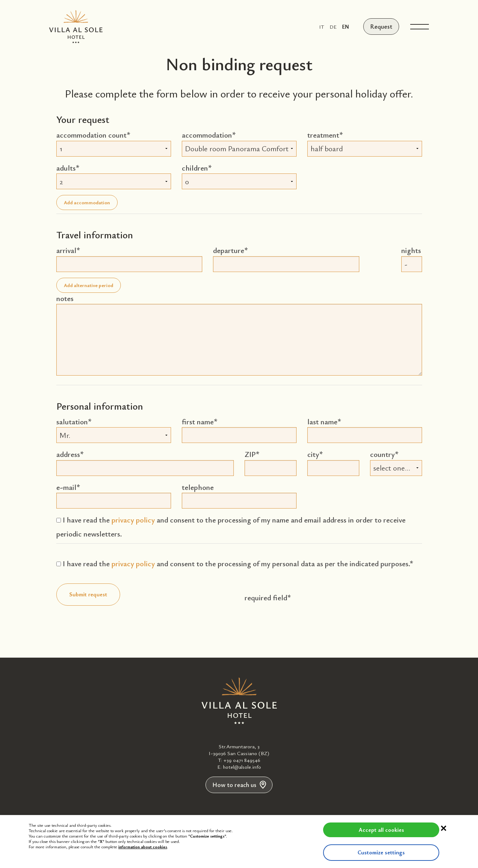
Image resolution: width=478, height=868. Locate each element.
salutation (72, 421)
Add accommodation (87, 202)
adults (66, 168)
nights (411, 250)
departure (229, 250)
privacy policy (133, 520)
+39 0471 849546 (242, 760)
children (195, 168)
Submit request (88, 594)
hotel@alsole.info (242, 767)
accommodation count (91, 135)
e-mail (66, 487)
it (323, 27)
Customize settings (361, 852)
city (313, 454)
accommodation (207, 135)
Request (382, 27)
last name (322, 421)
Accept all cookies (361, 830)
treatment (323, 135)
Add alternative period (89, 285)
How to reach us (239, 785)
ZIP (250, 454)
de (334, 27)
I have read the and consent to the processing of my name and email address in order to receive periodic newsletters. (231, 527)
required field (266, 597)
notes (65, 298)
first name (198, 421)
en (347, 27)
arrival (66, 250)
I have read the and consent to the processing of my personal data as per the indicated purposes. (233, 563)
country (382, 454)
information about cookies (143, 846)
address (68, 454)
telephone (198, 487)
